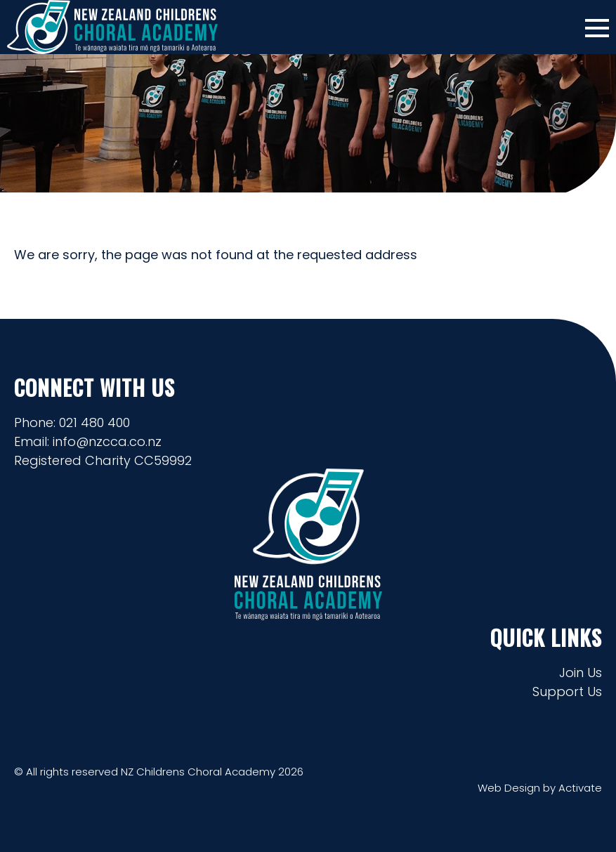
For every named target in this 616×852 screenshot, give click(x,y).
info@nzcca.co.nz (107, 441)
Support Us (567, 692)
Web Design (509, 788)
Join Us (581, 673)
